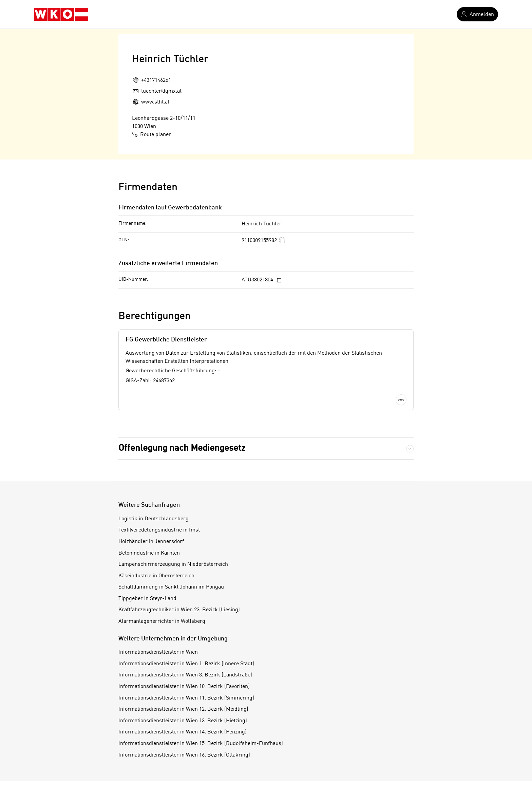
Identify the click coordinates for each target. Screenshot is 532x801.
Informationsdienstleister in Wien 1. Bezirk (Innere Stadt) (186, 664)
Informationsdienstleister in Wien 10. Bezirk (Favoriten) (184, 687)
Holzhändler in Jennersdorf (151, 542)
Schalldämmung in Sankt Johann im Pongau (171, 587)
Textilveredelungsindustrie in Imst (159, 530)
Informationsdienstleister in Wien (158, 652)
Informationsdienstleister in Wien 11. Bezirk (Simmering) (186, 698)
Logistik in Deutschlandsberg (154, 519)
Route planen (152, 134)
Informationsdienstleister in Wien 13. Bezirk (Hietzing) (183, 721)
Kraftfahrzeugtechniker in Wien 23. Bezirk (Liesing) (179, 610)
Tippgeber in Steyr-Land (147, 599)
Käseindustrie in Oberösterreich (156, 576)
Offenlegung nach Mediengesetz (182, 448)
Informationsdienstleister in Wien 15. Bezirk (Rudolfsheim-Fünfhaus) (201, 744)
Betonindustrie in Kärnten (149, 553)
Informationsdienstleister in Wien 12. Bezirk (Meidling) (183, 709)
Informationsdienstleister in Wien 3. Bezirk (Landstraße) (185, 675)
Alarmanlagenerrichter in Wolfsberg (162, 621)
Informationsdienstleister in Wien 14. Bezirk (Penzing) (183, 732)
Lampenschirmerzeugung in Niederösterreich (173, 564)
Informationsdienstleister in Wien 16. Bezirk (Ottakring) (184, 755)
